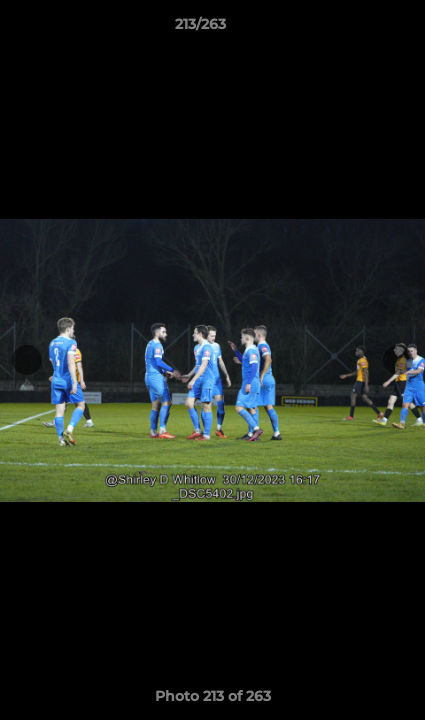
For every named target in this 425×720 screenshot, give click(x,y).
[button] (353, 29)
